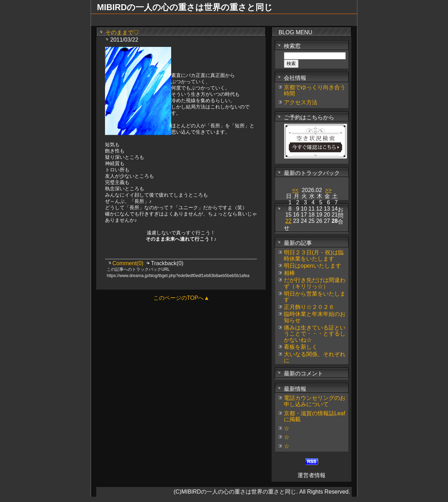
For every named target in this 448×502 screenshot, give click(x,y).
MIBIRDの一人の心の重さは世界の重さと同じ (185, 7)
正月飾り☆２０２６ (309, 307)
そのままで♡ (122, 32)
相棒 (289, 273)
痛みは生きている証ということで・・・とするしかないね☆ (315, 334)
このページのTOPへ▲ (181, 298)
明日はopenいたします (313, 266)
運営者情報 (311, 475)
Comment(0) (129, 263)
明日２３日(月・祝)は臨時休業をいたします (314, 256)
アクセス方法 (301, 102)
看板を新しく (301, 347)
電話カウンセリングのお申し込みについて (315, 401)
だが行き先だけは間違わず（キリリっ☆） (315, 283)
